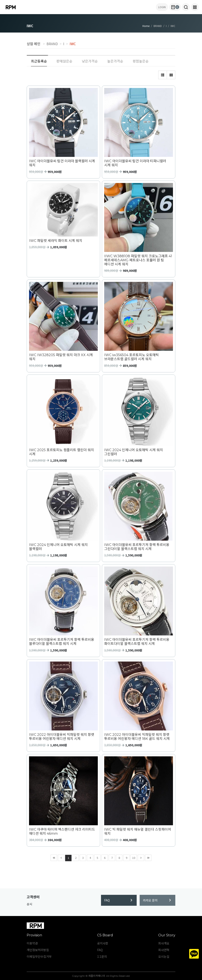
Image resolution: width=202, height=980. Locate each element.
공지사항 (103, 943)
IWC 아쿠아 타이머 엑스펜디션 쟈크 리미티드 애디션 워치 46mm (62, 831)
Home (146, 26)
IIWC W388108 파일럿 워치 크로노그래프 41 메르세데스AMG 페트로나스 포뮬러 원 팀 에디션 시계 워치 (138, 260)
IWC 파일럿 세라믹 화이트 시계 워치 (56, 241)
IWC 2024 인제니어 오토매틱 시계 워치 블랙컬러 (58, 547)
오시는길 (164, 956)
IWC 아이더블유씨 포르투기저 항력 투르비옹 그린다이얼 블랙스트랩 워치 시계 (137, 547)
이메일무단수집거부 (39, 956)
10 (133, 857)
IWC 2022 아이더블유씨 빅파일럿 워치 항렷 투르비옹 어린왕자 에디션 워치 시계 (62, 737)
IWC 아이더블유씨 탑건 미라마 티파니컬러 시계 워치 (135, 163)
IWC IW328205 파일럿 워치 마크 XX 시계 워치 (61, 357)
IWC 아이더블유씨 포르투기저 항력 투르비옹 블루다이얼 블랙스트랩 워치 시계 (62, 642)
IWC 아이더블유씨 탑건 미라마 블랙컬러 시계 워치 (62, 163)
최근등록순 (39, 61)
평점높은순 (141, 61)
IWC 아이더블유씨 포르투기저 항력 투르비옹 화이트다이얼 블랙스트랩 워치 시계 (137, 642)
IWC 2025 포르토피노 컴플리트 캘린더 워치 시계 (61, 452)
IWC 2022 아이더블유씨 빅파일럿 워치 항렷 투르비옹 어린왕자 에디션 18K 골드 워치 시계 (137, 737)
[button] (186, 7)
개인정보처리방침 (38, 950)
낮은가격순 (90, 61)
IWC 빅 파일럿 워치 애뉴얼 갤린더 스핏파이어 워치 (138, 831)
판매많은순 (64, 61)
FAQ (118, 900)
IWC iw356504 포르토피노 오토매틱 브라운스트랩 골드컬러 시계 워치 (132, 357)
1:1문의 (102, 956)
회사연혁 (164, 950)
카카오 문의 (157, 900)
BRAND (52, 44)
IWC (73, 44)
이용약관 (32, 943)
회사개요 (164, 943)
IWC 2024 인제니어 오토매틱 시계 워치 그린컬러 (134, 452)
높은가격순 (115, 61)
